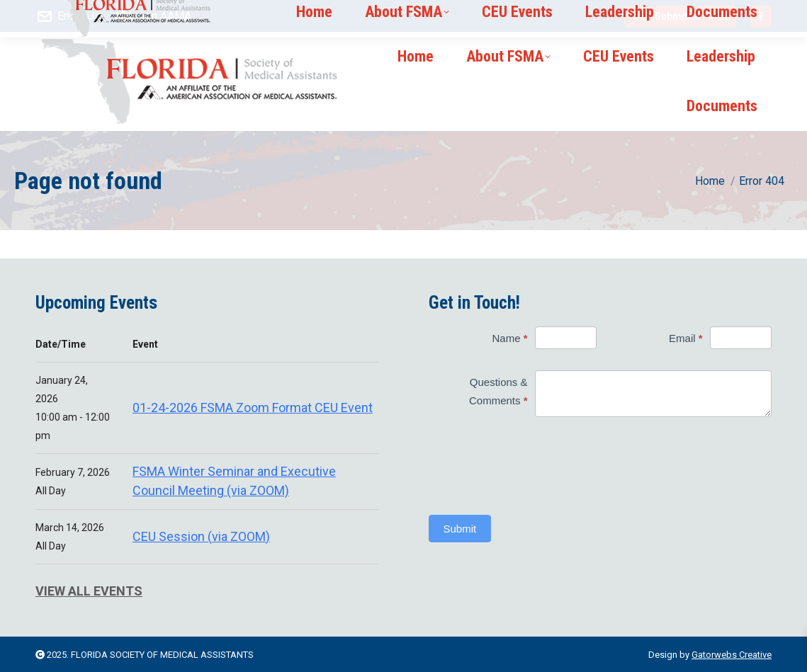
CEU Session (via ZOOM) (201, 536)
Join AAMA (153, 16)
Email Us (68, 16)
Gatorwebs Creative (732, 655)
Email (686, 338)
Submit (460, 529)
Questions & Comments (498, 391)
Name (509, 338)
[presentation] (513, 466)
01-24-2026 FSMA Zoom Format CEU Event (253, 408)
